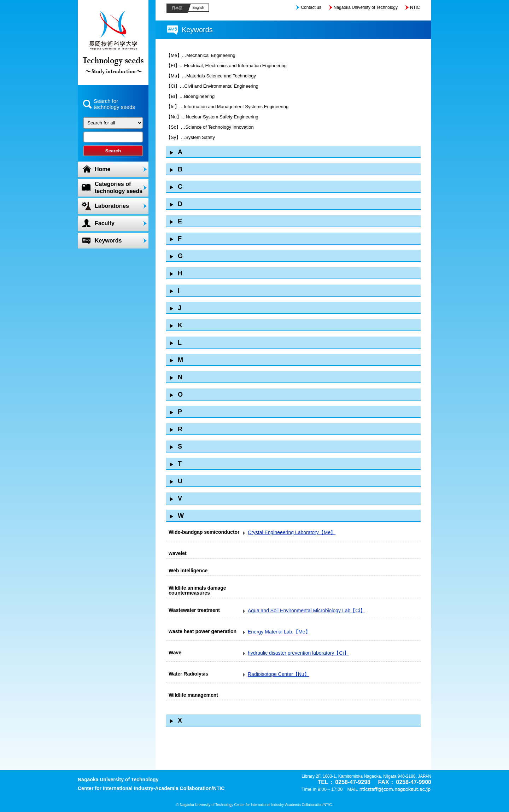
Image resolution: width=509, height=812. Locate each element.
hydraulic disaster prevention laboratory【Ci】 (298, 653)
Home (103, 169)
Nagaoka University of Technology (366, 7)
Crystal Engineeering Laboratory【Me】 (292, 532)
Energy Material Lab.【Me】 (279, 632)
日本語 (177, 8)
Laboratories (112, 206)
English (198, 8)
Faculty (105, 223)
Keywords (108, 241)
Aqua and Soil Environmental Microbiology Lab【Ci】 (306, 611)
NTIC (415, 7)
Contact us (311, 7)
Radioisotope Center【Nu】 (279, 674)
